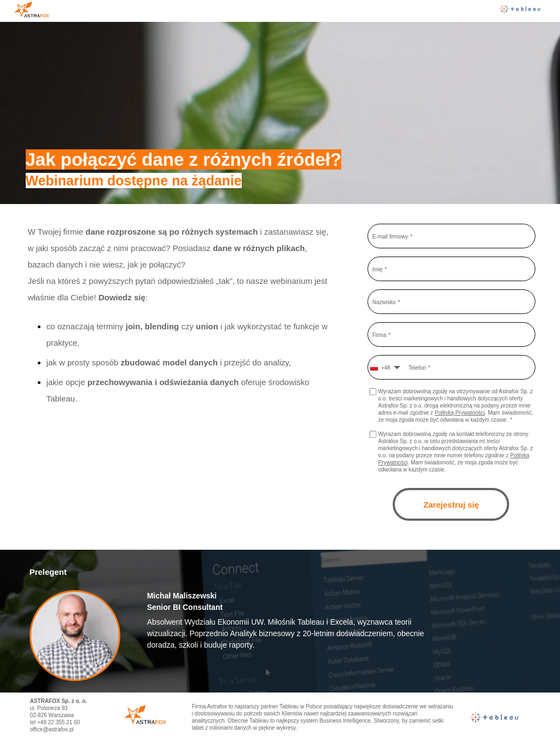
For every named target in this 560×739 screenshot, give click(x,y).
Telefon (417, 367)
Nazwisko (384, 302)
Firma (380, 334)
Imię (378, 269)
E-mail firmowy (390, 236)
